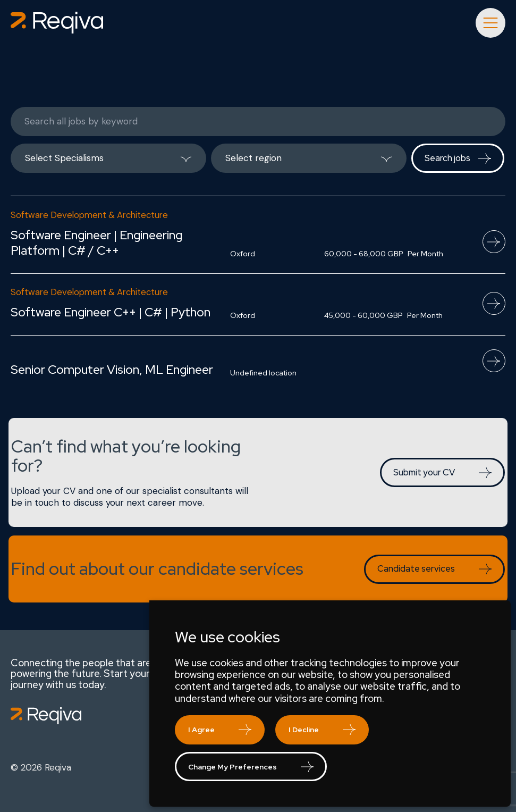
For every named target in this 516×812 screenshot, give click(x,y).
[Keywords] (258, 122)
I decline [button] (304, 730)
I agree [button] (201, 730)
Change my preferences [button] (232, 767)
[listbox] (108, 158)
